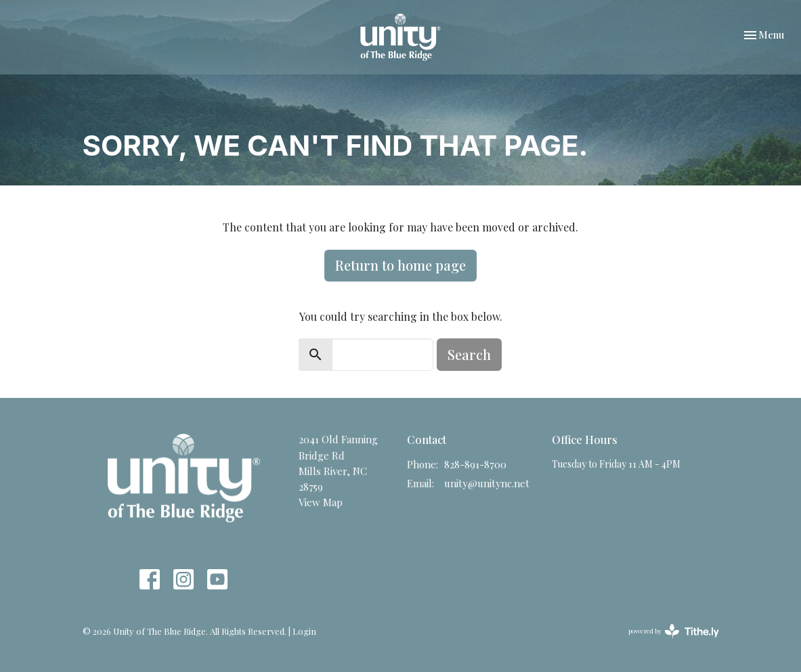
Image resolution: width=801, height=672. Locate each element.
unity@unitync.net (487, 483)
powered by (674, 631)
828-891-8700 (475, 464)
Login (304, 631)
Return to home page (400, 265)
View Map (321, 502)
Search (469, 354)
